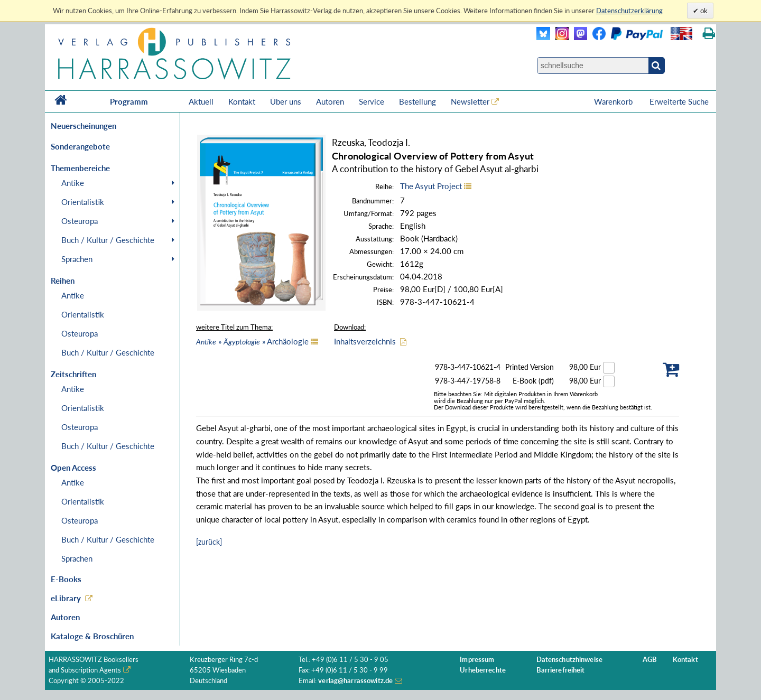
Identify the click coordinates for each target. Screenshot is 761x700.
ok (703, 11)
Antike (73, 183)
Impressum (477, 660)
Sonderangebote (80, 146)
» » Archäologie (252, 341)
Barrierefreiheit (561, 670)
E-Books (66, 579)
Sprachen (77, 259)
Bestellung (417, 101)
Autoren (330, 101)
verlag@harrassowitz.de (355, 681)
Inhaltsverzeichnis (365, 341)
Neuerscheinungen (83, 126)
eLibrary (66, 598)
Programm (129, 101)
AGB (650, 660)
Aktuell (201, 101)
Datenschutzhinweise (569, 660)
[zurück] (209, 542)
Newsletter (470, 101)
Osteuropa (80, 221)
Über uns (286, 101)
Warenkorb (614, 101)
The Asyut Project (431, 186)
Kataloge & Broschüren (92, 636)
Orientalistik (83, 202)
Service (372, 101)
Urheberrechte (483, 670)
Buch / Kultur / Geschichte (108, 240)
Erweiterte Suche (679, 101)
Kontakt (242, 101)
